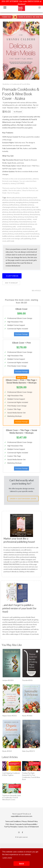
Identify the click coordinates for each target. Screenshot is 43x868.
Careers (21, 827)
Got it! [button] (21, 864)
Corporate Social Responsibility (26, 824)
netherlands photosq (27, 224)
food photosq (29, 217)
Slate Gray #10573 (28, 751)
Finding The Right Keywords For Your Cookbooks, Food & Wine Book (31, 776)
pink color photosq (25, 229)
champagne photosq (10, 207)
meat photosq (14, 224)
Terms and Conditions (13, 821)
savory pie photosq (15, 231)
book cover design (13, 239)
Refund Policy (33, 821)
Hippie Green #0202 (10, 716)
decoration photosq (16, 212)
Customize (12, 276)
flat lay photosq (19, 217)
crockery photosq (26, 210)
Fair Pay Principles (11, 827)
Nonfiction (6, 84)
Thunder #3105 (27, 680)
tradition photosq (8, 236)
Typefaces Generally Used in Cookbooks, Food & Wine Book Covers (11, 798)
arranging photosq (22, 202)
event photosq (7, 217)
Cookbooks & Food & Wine (21, 84)
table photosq (24, 200)
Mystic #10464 (27, 716)
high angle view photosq (17, 219)
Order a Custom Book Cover (23, 499)
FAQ (7, 824)
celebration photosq (27, 205)
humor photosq (27, 198)
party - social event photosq (22, 226)
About (12, 824)
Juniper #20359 (8, 680)
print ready (11, 241)
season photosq (28, 231)
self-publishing (26, 239)
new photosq (13, 200)
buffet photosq (14, 205)
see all (30, 236)
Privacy (24, 821)
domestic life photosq (21, 214)
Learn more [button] (7, 858)
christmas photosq (24, 207)
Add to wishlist (11, 283)
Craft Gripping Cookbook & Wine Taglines (11, 774)
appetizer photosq (9, 202)
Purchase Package (21, 334)
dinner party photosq (14, 198)
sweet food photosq (32, 234)
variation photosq (21, 236)
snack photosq (19, 234)
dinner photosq (28, 212)
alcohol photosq (35, 200)
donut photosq (35, 214)
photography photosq (10, 229)
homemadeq (13, 222)
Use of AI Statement (32, 827)
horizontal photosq (25, 222)
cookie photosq (14, 210)
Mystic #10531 (7, 751)
